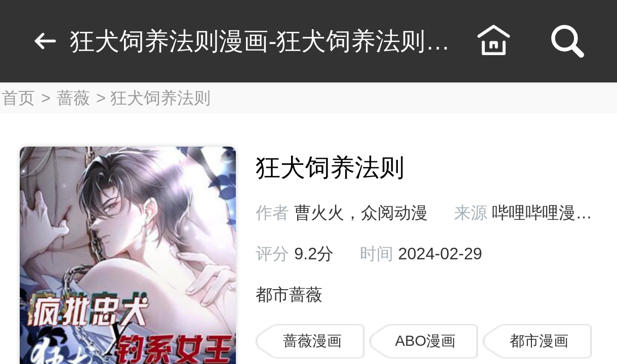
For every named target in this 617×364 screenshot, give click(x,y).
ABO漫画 (425, 341)
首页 (18, 98)
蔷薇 (73, 98)
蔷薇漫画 (312, 341)
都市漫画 (539, 341)
